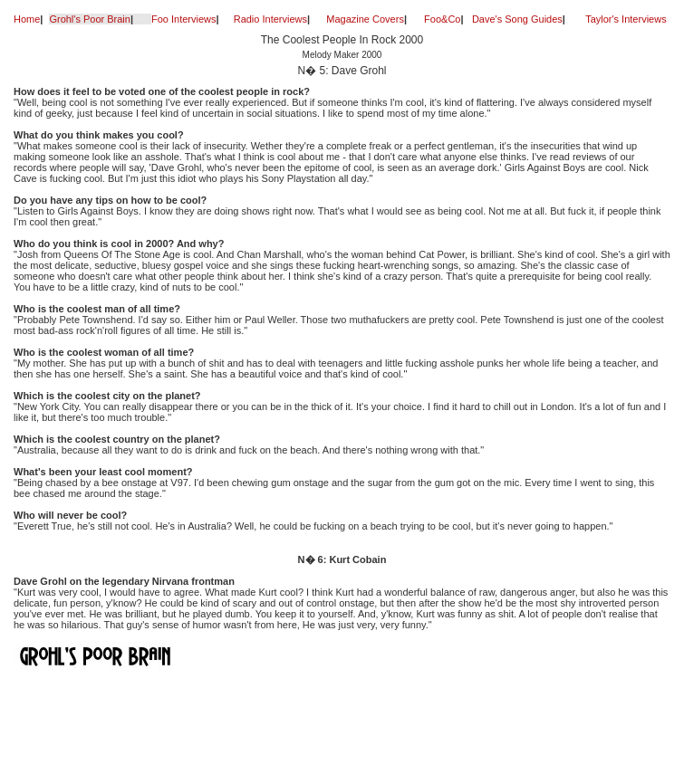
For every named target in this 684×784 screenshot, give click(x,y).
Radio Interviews (270, 19)
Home (27, 19)
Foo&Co (442, 19)
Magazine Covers (365, 19)
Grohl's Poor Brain (90, 19)
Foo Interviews (184, 19)
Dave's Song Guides (517, 19)
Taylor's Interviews (626, 19)
